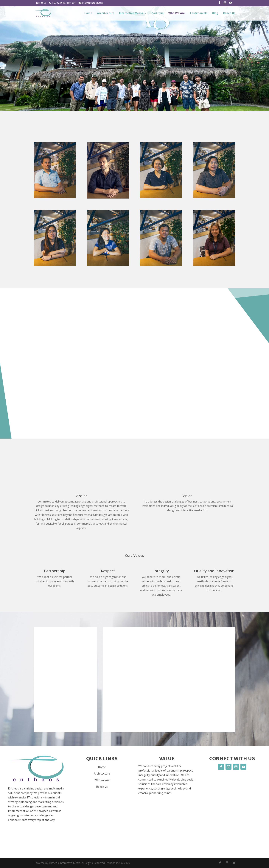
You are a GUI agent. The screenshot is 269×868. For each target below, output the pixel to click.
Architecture (106, 13)
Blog (215, 13)
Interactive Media (131, 13)
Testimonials (199, 13)
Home (88, 13)
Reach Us (229, 13)
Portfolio (158, 13)
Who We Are (177, 13)
